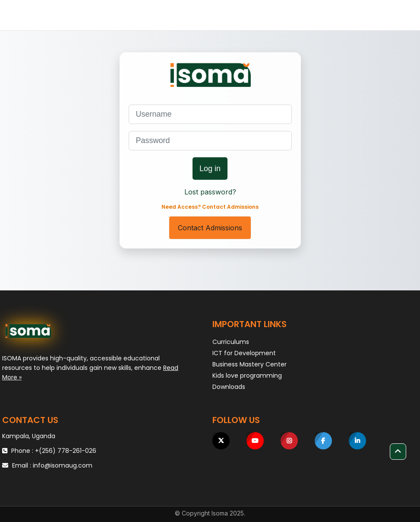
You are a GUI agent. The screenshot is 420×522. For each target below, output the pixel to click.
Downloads (229, 387)
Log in (210, 169)
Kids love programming (247, 376)
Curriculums (231, 342)
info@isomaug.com (63, 465)
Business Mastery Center (249, 364)
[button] (398, 452)
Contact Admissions (210, 228)
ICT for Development (244, 353)
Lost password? (210, 192)
